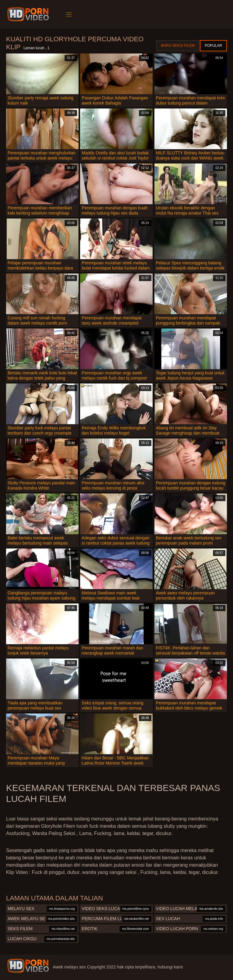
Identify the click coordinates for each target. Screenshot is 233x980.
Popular (213, 46)
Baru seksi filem (178, 46)
